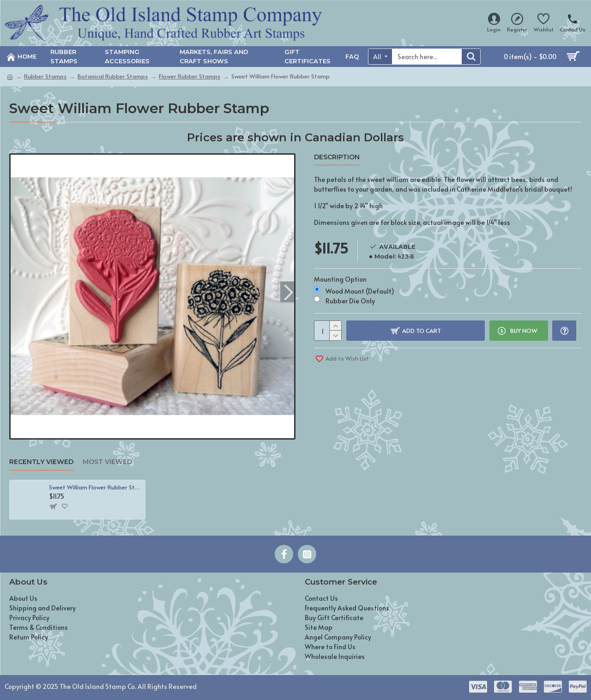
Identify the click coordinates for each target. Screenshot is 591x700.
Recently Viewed (41, 462)
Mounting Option (340, 279)
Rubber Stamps (45, 76)
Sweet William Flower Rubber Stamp (95, 487)
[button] (288, 292)
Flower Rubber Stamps (190, 76)
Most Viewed (107, 462)
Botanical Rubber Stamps (113, 76)
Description (337, 157)
